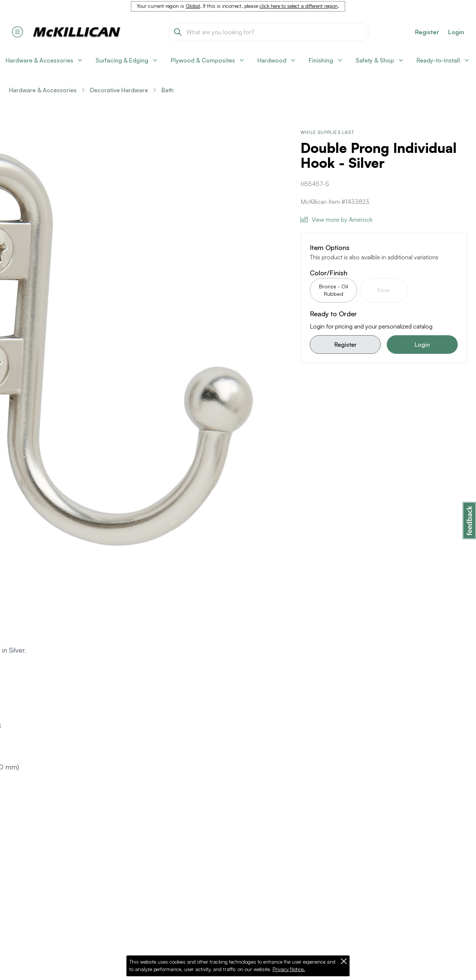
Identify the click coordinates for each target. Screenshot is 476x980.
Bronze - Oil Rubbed (334, 290)
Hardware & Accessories (43, 90)
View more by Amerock (336, 220)
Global (193, 6)
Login (456, 32)
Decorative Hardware (119, 90)
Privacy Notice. (289, 969)
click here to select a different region (299, 6)
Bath (168, 90)
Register (345, 345)
